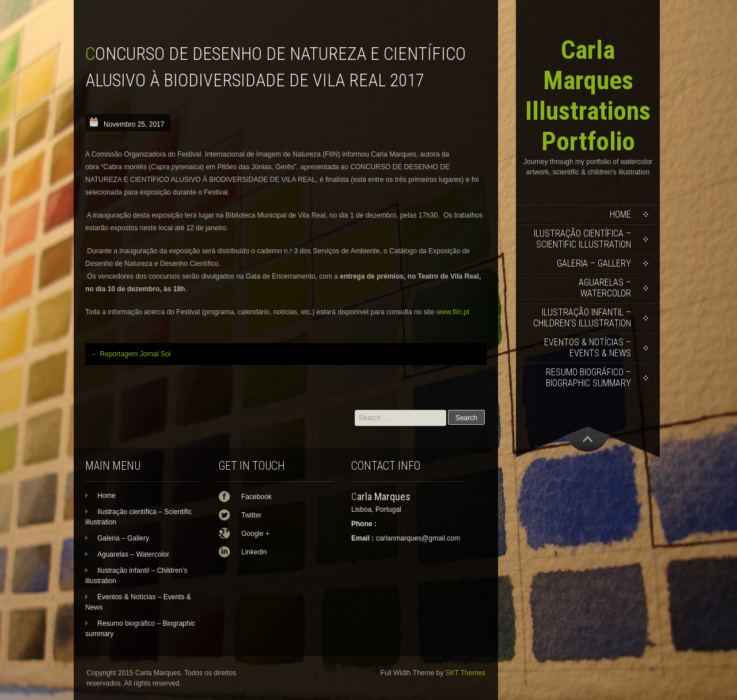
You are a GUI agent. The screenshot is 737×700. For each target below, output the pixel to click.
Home (620, 214)
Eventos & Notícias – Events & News (588, 348)
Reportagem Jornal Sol (131, 354)
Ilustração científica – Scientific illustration (582, 239)
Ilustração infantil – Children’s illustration (582, 318)
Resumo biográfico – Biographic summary (588, 378)
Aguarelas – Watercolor (605, 288)
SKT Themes (466, 673)
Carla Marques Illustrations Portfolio (588, 96)
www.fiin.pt (453, 312)
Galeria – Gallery (594, 263)
